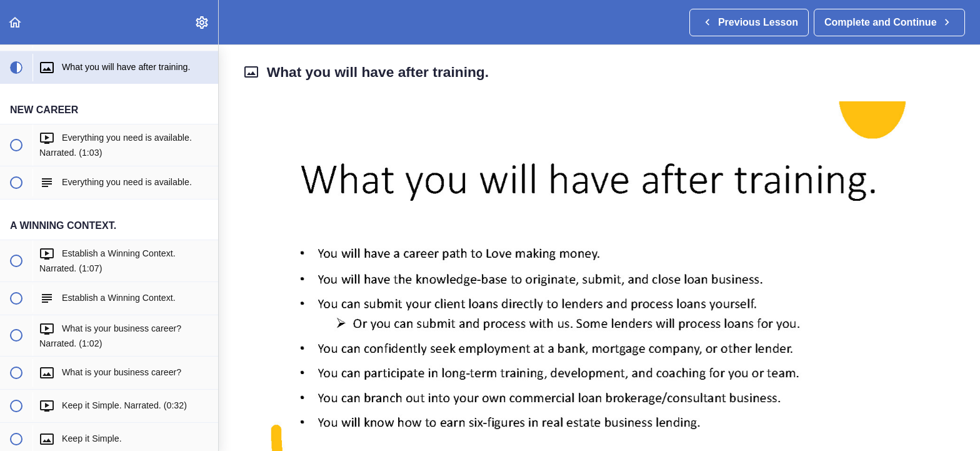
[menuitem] (202, 22)
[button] (16, 22)
